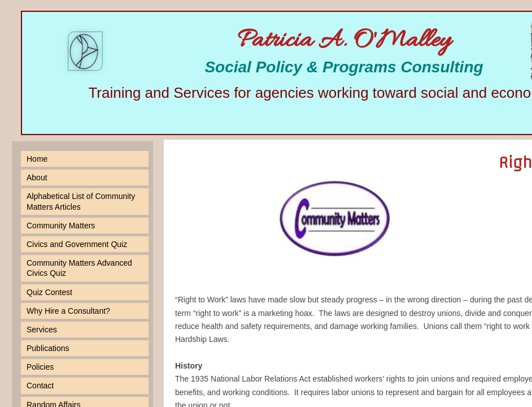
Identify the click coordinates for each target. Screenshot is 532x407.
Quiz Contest (49, 292)
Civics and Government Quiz (77, 244)
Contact (40, 386)
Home (37, 159)
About (37, 177)
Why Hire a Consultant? (68, 311)
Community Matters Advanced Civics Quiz (79, 268)
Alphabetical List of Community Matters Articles (81, 201)
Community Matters (61, 226)
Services (42, 330)
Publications (48, 348)
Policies (40, 367)
